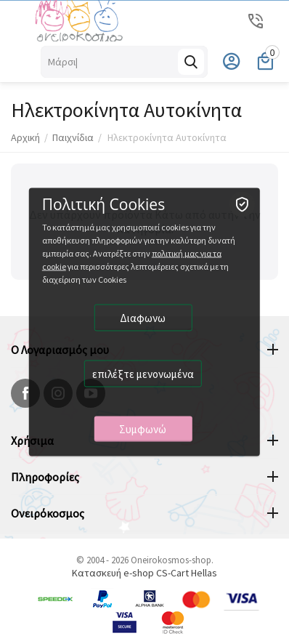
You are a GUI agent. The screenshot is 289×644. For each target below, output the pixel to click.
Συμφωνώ (143, 429)
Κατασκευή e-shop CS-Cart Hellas (144, 573)
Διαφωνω (143, 318)
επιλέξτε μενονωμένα (143, 374)
